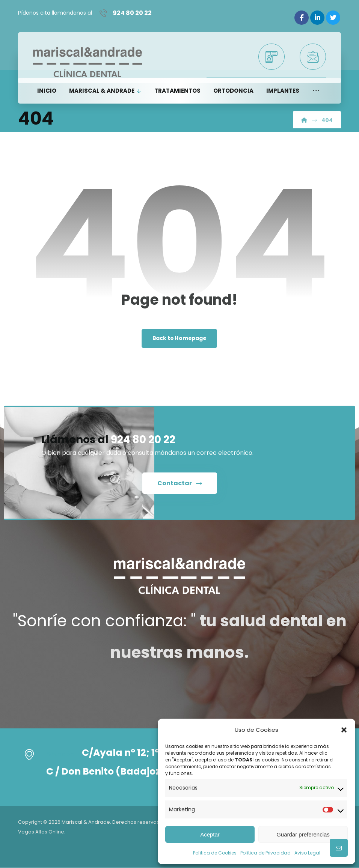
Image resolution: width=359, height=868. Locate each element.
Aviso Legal (307, 853)
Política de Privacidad (265, 853)
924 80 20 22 (143, 440)
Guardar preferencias (303, 834)
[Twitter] (333, 18)
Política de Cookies (215, 853)
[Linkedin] (317, 18)
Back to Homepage (180, 339)
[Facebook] (302, 18)
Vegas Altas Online (41, 831)
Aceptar (210, 834)
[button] (344, 730)
